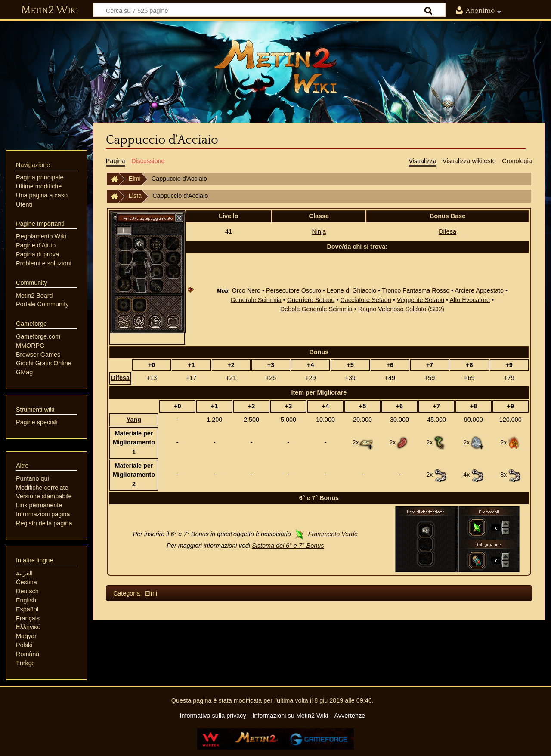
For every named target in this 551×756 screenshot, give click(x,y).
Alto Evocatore (470, 300)
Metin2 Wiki (50, 10)
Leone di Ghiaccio (351, 290)
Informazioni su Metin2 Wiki (290, 716)
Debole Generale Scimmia (316, 309)
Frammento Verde (333, 534)
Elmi (135, 179)
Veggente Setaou (421, 300)
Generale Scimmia (256, 300)
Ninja (319, 231)
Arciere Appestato (479, 290)
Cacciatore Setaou (365, 300)
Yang (134, 420)
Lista (135, 196)
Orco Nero (246, 290)
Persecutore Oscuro (294, 290)
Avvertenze (350, 716)
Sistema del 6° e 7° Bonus (288, 546)
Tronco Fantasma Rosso (416, 290)
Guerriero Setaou (311, 300)
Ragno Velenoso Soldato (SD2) (401, 309)
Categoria (127, 593)
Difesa (447, 231)
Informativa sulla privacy (213, 716)
